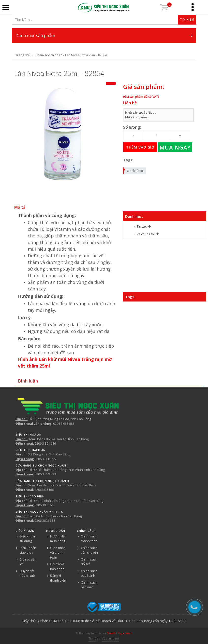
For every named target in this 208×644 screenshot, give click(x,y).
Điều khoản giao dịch (28, 550)
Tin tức (142, 226)
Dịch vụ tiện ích (28, 562)
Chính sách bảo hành (89, 573)
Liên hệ (130, 103)
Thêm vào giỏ (140, 147)
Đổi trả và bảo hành (57, 566)
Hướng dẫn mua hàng (58, 539)
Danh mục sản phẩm (104, 36)
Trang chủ (23, 55)
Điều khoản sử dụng (28, 539)
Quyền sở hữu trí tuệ (27, 573)
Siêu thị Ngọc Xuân (120, 633)
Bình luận (28, 381)
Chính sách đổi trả (89, 562)
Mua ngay (175, 147)
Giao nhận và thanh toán (58, 553)
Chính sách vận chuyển (89, 550)
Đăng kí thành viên (58, 578)
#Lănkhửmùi (134, 170)
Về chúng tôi (146, 234)
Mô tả (20, 207)
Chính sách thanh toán (89, 539)
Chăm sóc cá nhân (49, 55)
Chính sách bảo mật (89, 585)
